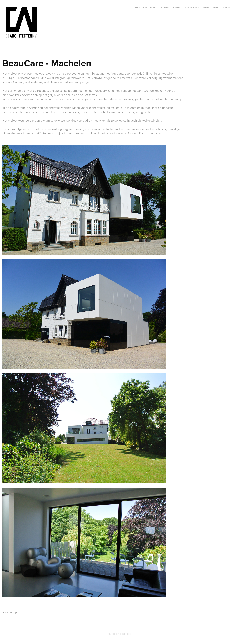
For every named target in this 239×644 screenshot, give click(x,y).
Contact (227, 8)
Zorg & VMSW (192, 8)
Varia (206, 8)
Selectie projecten (146, 8)
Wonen (165, 8)
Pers (216, 8)
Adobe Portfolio (125, 634)
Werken (177, 8)
